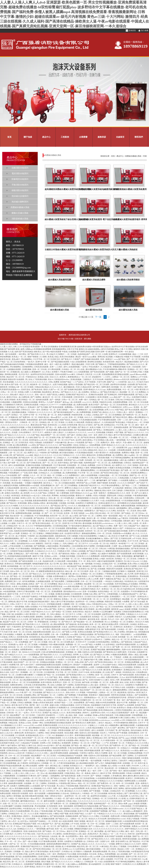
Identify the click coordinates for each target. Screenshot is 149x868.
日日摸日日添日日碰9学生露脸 (97, 597)
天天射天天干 (66, 480)
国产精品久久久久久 (69, 392)
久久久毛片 (20, 710)
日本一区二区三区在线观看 (54, 528)
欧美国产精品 (53, 859)
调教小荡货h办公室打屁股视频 (90, 652)
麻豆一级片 (49, 364)
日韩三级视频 (134, 690)
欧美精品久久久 (77, 766)
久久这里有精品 (109, 645)
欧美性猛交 (16, 496)
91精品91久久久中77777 (49, 405)
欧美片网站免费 (11, 740)
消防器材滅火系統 (20, 219)
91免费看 (126, 602)
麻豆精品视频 (12, 458)
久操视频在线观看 (14, 369)
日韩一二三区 (123, 420)
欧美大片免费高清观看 (60, 531)
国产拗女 (143, 740)
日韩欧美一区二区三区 (29, 422)
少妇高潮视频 (28, 791)
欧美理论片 (58, 682)
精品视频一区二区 (127, 392)
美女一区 (35, 571)
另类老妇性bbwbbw (62, 379)
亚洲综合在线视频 (30, 402)
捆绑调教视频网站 (12, 538)
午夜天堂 (4, 619)
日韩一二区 (130, 849)
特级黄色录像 (77, 415)
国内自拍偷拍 (136, 730)
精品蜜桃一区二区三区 (93, 584)
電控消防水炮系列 (20, 174)
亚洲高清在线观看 (14, 718)
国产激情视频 (52, 761)
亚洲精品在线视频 (47, 662)
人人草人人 (144, 766)
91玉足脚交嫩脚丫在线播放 (110, 612)
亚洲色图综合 (133, 576)
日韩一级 (41, 521)
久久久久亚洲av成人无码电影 (74, 738)
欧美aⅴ (15, 682)
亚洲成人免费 (24, 392)
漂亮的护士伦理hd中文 (93, 639)
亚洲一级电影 (50, 718)
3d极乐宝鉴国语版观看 (106, 561)
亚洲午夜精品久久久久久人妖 (113, 445)
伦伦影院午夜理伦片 (73, 533)
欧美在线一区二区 (16, 647)
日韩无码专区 (79, 397)
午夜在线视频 (87, 559)
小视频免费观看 (9, 776)
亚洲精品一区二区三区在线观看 (52, 541)
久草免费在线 (137, 468)
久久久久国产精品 (73, 541)
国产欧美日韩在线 (88, 437)
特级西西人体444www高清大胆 (117, 379)
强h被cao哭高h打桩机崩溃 (43, 657)
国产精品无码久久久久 (136, 700)
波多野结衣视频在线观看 (126, 645)
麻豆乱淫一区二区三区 (52, 397)
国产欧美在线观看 (109, 629)
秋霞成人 (130, 695)
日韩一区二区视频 (78, 604)
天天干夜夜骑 (90, 382)
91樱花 (13, 544)
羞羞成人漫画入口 (92, 773)
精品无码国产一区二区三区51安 (26, 662)
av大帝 (122, 720)
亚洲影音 (120, 561)
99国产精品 (120, 410)
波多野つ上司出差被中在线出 (106, 665)
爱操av (131, 655)
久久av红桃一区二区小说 (99, 544)
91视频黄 (66, 604)
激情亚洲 (4, 387)
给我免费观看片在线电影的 (19, 448)
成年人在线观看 (98, 730)
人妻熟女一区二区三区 (121, 377)
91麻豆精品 (105, 846)
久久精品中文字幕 (137, 478)
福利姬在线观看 (42, 400)
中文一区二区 (128, 390)
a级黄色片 (48, 432)
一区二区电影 (71, 354)
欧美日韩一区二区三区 (59, 516)
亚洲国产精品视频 (98, 650)
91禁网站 (83, 458)
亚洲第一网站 (105, 498)
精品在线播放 (98, 728)
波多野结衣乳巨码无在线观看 (42, 374)
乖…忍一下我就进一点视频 (118, 657)
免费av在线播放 (32, 607)
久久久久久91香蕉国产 (127, 483)
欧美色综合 (125, 751)
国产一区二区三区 (50, 463)
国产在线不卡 (142, 483)
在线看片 (4, 665)
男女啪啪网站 (27, 359)
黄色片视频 (46, 862)
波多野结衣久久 (109, 614)
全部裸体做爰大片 (60, 576)
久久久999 (57, 455)
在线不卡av (72, 859)
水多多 (15, 586)
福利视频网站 (122, 508)
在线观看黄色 (82, 667)
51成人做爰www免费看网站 (77, 864)
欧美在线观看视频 (56, 501)
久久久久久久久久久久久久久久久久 (15, 425)
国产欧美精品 (142, 460)
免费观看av (69, 407)
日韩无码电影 (78, 511)
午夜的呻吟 (79, 407)
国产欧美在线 (37, 390)
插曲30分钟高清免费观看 (106, 703)
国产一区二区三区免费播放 (111, 415)
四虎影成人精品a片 (93, 422)
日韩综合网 (140, 498)
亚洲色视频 (101, 432)
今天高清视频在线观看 (88, 420)
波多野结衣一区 (82, 602)
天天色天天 (50, 518)
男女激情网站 (48, 799)
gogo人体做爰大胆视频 (138, 448)
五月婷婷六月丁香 (83, 839)
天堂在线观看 (67, 397)
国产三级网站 (36, 397)
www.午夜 (19, 692)
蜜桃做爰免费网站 (88, 470)
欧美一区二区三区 (93, 506)
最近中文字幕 (22, 602)
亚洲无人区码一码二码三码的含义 (34, 498)
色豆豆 (77, 470)
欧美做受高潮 (9, 698)
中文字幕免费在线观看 (107, 420)
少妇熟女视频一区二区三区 (87, 549)
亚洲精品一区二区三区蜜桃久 (33, 533)
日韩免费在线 (142, 672)
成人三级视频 (64, 766)
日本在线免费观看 (78, 708)
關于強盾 (28, 137)
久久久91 (29, 526)
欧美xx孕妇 (132, 564)
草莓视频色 (18, 700)
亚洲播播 (24, 672)
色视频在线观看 (72, 816)
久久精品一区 (60, 799)
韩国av (73, 554)
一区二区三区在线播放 (119, 475)
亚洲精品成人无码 (100, 738)
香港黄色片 (94, 695)
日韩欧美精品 (70, 773)
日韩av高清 (46, 496)
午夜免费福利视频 (140, 496)
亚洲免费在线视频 (33, 862)
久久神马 (18, 834)
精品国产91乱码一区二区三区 (15, 622)
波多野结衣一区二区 (73, 796)
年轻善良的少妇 (131, 581)
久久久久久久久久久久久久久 (53, 758)
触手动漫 (86, 682)
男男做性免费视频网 (83, 521)
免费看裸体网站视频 (24, 513)
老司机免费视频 (29, 581)
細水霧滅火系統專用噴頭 (128, 280)
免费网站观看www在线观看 (39, 748)
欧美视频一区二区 (119, 387)
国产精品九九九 (36, 574)
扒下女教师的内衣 (115, 407)
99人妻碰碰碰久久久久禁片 (89, 501)
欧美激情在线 (35, 637)
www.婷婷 (67, 586)
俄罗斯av (72, 576)
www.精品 (114, 397)
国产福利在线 (19, 455)
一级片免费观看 (41, 650)
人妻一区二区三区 (16, 453)
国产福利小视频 (77, 463)
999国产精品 (52, 549)
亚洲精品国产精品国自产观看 (81, 804)
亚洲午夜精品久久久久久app (95, 390)
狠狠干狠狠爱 (103, 483)
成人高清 (47, 700)
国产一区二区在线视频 (33, 692)
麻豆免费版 (122, 541)
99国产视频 (64, 814)
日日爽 (9, 445)
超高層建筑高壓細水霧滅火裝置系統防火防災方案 (68, 189)
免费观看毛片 (90, 511)
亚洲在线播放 (127, 556)
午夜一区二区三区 (43, 591)
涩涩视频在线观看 (28, 508)
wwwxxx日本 (29, 725)
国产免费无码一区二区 (132, 415)
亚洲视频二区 (71, 652)
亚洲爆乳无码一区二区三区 (91, 700)
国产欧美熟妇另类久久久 (103, 632)
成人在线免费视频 (97, 410)
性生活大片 (140, 622)
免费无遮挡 (106, 387)
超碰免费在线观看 (16, 783)
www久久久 (73, 506)
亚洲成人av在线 (51, 556)
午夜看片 (61, 660)
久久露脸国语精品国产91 (129, 594)
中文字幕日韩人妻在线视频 (81, 523)
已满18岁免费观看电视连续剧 (53, 652)
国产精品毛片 (41, 771)
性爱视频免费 (47, 465)
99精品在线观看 (135, 761)
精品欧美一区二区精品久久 (41, 384)
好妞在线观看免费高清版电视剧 (73, 448)
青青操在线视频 (29, 771)
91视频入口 (103, 536)
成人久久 (132, 382)
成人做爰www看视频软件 (31, 372)
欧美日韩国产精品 (77, 814)
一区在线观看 (102, 718)
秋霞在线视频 (115, 453)
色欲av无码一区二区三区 (20, 571)
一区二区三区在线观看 (92, 614)
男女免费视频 (67, 508)
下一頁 (98, 317)
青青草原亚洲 (137, 647)
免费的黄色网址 (112, 677)
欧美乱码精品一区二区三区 (109, 591)
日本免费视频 (50, 768)
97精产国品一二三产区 (100, 743)
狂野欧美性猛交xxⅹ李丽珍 (17, 751)
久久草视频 (81, 692)
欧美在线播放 (96, 672)
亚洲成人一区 (17, 415)
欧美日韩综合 (79, 612)
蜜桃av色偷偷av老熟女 (37, 503)
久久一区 (68, 647)
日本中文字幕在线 (104, 465)
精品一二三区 (138, 354)
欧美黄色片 (129, 627)
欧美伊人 (63, 377)
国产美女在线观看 (132, 410)
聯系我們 (139, 137)
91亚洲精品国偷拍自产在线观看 (32, 660)
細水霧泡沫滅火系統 (128, 310)
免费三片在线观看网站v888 (96, 407)
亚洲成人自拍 (43, 377)
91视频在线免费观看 (119, 655)
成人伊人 (48, 639)
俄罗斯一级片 (35, 705)
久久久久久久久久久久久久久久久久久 (34, 506)
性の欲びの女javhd (132, 561)
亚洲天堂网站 (44, 857)
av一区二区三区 (70, 501)
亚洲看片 (56, 372)
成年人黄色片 (59, 432)
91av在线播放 (14, 650)
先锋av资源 (79, 662)
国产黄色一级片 (116, 771)
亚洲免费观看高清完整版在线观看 (116, 374)
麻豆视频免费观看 (73, 758)
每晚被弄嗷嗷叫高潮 (99, 468)
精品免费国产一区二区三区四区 (54, 435)
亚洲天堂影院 (85, 730)
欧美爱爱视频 (39, 576)
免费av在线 (62, 427)
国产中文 (102, 594)
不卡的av (17, 826)
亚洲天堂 (136, 450)
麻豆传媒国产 (52, 468)
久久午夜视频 (73, 458)
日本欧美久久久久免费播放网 (88, 556)
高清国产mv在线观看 (11, 430)
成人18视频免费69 (112, 725)
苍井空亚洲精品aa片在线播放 (127, 584)
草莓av (57, 670)
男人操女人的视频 (55, 685)
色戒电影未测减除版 (20, 687)
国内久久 (142, 728)
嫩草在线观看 (50, 801)
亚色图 (15, 432)
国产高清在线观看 (98, 372)
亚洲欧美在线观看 (96, 395)
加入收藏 (143, 31)
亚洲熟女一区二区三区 (43, 647)
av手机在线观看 (15, 546)
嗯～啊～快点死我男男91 (69, 836)
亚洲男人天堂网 (27, 430)
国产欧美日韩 (141, 384)
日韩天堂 (89, 374)
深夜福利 (127, 521)
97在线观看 (80, 443)
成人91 (109, 690)
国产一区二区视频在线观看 (18, 460)
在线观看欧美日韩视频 (111, 506)
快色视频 (7, 483)
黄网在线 (101, 357)
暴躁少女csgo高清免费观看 (74, 788)
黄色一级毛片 (116, 443)
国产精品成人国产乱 (59, 506)
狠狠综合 (129, 488)
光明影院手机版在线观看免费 (22, 551)
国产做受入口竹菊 (70, 632)
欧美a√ (40, 700)
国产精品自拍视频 (91, 710)
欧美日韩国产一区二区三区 (33, 738)
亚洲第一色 (138, 407)
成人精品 (69, 715)
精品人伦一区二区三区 (121, 639)
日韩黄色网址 (129, 498)
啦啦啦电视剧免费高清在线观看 (49, 665)
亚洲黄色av (116, 642)
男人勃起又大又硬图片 (56, 354)
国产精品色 (58, 811)
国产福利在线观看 (26, 561)
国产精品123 (22, 407)
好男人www (128, 407)
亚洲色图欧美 (134, 733)
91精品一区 (13, 799)
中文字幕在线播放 (23, 549)
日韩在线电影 (126, 806)
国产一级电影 (55, 400)
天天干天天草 (133, 541)
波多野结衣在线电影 (119, 384)
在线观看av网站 (38, 448)
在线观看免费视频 (120, 402)
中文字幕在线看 (60, 465)
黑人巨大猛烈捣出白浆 (126, 589)
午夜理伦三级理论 (87, 753)
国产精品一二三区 (92, 443)
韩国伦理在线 (6, 586)
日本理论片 (51, 791)
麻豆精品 (144, 690)
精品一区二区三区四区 (111, 513)
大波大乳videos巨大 (44, 834)
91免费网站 (67, 589)
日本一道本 (36, 410)
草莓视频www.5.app (16, 501)
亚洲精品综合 (110, 425)
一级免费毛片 (89, 766)
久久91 (139, 791)
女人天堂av (47, 372)
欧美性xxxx (143, 624)
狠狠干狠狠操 (33, 357)
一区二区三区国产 (129, 597)
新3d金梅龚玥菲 (95, 864)
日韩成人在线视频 (125, 496)
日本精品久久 (44, 473)
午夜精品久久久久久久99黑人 (137, 743)
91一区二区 (105, 599)
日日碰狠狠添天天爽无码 (13, 405)
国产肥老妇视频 (136, 427)
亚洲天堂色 (26, 390)
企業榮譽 (83, 137)
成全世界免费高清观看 (107, 541)
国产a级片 (71, 435)
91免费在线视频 (66, 405)
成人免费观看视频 (84, 412)
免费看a (89, 496)
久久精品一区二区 (23, 468)
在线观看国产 (49, 443)
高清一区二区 (95, 571)
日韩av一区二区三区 (9, 392)
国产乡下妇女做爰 (138, 602)
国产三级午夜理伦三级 (60, 720)
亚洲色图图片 (115, 597)
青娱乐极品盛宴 (78, 364)
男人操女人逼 (117, 498)
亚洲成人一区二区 (69, 599)
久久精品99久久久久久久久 (76, 432)
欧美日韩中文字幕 (7, 513)
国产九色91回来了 (28, 665)
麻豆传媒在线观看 (66, 430)
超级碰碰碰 (74, 753)
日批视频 (63, 503)
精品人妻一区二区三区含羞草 (77, 571)
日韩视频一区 (19, 852)
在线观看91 (125, 591)
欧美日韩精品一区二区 (26, 400)
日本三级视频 (73, 536)
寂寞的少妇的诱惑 (12, 493)
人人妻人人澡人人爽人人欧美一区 (129, 523)
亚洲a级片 (32, 407)
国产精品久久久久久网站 (106, 511)
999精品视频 (5, 402)
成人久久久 (57, 632)
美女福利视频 (33, 586)
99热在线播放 (72, 561)
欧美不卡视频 (35, 687)
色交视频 (109, 357)
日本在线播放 (9, 634)
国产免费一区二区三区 (17, 463)
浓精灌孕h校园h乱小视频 (111, 556)
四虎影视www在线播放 (122, 533)
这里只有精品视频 (60, 384)
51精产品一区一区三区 (87, 528)
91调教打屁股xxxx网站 (36, 667)
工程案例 (65, 137)
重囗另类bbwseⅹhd (116, 809)
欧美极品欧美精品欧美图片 (39, 602)
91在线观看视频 (125, 354)
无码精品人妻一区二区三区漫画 (21, 387)
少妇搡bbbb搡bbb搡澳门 (25, 675)
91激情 (87, 468)
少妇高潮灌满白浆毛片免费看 (83, 546)
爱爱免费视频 (72, 528)
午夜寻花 (112, 733)
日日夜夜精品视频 (60, 526)
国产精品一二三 (115, 811)
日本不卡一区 (143, 723)
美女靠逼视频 (9, 382)
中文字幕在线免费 (24, 839)
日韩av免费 (43, 470)
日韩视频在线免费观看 (103, 417)
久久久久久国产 (111, 728)
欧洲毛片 (130, 778)
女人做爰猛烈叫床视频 (16, 427)
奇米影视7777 (124, 544)
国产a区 (75, 730)
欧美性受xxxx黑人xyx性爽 (88, 579)
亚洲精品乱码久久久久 (117, 493)
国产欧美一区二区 (133, 619)
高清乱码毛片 (93, 834)
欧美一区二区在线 (103, 675)
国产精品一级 (77, 745)
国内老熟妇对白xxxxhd (26, 544)
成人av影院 (74, 516)
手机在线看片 (94, 367)
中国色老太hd (31, 377)
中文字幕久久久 (77, 698)
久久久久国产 (38, 768)
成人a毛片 (144, 662)
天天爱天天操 (100, 657)
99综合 (76, 445)
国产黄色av (98, 430)
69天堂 (91, 657)
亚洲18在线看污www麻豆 (65, 374)
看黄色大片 (80, 496)
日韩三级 (10, 614)
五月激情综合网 (125, 538)
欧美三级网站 (119, 788)
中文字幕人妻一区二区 (48, 415)
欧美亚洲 (121, 511)
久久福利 (29, 437)
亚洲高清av (49, 617)
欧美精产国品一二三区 (64, 703)
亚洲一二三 (27, 657)
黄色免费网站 (66, 670)
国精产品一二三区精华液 (117, 382)
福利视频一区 (39, 513)
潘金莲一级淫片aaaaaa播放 (86, 357)
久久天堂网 (34, 541)
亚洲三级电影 (63, 410)
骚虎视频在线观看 (141, 546)
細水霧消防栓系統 (94, 310)
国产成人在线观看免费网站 (26, 857)
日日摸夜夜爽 (16, 478)
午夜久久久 (58, 478)
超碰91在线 (54, 705)
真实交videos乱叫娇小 (46, 745)
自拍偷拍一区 (58, 647)
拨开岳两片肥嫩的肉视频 (49, 420)
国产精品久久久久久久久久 (15, 435)
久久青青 (45, 705)
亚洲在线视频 (76, 379)
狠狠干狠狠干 (116, 864)
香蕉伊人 (77, 564)
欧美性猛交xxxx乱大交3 (39, 440)
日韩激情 (110, 432)
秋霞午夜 (62, 740)
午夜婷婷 (43, 453)
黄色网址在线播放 (95, 362)
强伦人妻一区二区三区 (61, 710)
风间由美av (50, 690)
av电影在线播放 (52, 546)
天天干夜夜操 (142, 718)
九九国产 (51, 402)
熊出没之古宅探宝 (86, 425)
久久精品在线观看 (12, 488)
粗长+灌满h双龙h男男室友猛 (51, 586)
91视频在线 (118, 357)
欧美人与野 (115, 680)
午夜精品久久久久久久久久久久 (40, 412)
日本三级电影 (133, 465)
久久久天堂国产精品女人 (135, 809)
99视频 (126, 357)
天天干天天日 (36, 713)
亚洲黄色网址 (140, 778)
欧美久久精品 (91, 627)
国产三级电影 (43, 776)
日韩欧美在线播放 (53, 667)
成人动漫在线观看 (137, 657)
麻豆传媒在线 (9, 589)
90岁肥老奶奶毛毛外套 (118, 698)
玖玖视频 (16, 508)
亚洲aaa (101, 854)
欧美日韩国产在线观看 (114, 836)
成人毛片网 (54, 564)
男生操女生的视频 (87, 647)
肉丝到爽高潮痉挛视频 (9, 720)
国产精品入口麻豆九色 (27, 745)
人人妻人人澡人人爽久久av (126, 430)
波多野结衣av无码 (98, 713)
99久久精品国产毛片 (132, 526)
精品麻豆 (86, 566)
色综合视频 (69, 733)
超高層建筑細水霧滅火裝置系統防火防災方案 (100, 250)
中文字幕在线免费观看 (48, 607)
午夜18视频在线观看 (57, 645)
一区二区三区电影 (137, 544)
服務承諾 (102, 137)
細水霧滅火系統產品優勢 (94, 280)
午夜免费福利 (14, 473)
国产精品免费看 (66, 445)
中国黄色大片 (44, 531)
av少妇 (65, 417)
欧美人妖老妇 (91, 788)
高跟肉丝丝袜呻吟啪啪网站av (26, 531)
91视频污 (111, 468)
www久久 (91, 432)
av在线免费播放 (140, 634)
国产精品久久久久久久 (136, 364)
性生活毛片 (143, 857)
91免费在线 (142, 617)
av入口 (65, 475)
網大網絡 (88, 339)
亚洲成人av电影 (99, 559)
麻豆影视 (91, 619)
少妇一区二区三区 (133, 786)
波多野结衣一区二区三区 (47, 450)
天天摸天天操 (28, 730)
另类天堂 (48, 544)
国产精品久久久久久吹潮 (18, 619)
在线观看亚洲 (86, 617)
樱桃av (131, 417)
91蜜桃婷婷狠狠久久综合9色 (87, 498)
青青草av (42, 402)
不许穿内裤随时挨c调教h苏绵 (115, 369)
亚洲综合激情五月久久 (108, 503)
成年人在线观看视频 (72, 367)
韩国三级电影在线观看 (63, 687)
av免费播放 (79, 584)
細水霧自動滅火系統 (60, 310)
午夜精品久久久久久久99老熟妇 (111, 781)
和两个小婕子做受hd (135, 387)
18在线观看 (136, 367)
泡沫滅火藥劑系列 (20, 202)
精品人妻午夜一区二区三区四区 (18, 612)
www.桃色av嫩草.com (139, 751)
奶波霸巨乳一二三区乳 (101, 377)
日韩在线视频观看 (30, 609)
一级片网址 (22, 354)
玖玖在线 (93, 854)
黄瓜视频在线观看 (22, 788)
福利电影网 (48, 478)
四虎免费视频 (110, 854)
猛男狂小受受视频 (76, 384)
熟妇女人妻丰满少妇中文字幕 (17, 705)
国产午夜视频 (122, 733)
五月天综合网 (98, 379)
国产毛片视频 (43, 407)
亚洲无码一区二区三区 (94, 531)
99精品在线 (39, 387)
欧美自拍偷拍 (83, 624)
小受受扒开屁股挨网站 (123, 710)
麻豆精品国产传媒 (75, 566)
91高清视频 (71, 491)
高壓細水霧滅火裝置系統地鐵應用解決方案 (99, 189)
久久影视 (69, 422)
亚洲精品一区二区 (86, 831)
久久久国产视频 (9, 839)
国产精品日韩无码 (120, 417)
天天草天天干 (81, 642)
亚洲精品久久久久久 (18, 667)
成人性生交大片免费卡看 (15, 437)
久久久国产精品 (34, 435)
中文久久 (123, 834)
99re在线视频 (109, 584)
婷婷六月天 (103, 435)
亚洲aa (52, 839)
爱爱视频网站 (102, 437)
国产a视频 (110, 372)
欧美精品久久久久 (78, 728)
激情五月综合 (12, 397)
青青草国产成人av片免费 (74, 460)
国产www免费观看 (64, 538)
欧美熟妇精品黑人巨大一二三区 (39, 735)
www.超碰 (29, 455)
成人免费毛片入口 (31, 453)
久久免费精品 (141, 392)
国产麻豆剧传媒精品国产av (65, 412)
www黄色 (32, 445)
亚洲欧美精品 (82, 576)
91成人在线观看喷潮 (78, 362)
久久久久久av (101, 844)
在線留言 (120, 137)
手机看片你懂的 (67, 372)
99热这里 (65, 629)
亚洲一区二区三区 (7, 710)
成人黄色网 (25, 493)
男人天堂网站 (120, 632)
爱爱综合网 (112, 496)
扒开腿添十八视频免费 (126, 571)
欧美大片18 (91, 448)
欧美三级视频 (61, 690)
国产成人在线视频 (98, 569)
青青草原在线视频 (119, 695)
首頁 (9, 137)
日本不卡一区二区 (24, 523)
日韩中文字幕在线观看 (26, 591)
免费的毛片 (105, 443)
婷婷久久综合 (46, 589)
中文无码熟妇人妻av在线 (104, 440)
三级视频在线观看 (109, 571)
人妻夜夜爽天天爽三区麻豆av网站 (122, 718)
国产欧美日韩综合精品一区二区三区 (115, 473)
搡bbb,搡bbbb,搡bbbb (131, 776)
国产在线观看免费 (124, 554)
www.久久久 (87, 402)
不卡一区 (82, 561)
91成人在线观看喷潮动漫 (110, 501)
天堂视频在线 (82, 826)
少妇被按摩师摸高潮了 (14, 761)
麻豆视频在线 (69, 387)
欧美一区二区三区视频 (29, 645)
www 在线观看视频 (82, 372)
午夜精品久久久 (69, 455)
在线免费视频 (95, 445)
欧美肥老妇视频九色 (89, 541)
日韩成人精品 (72, 801)
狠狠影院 (4, 448)
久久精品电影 (118, 488)
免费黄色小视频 (128, 453)
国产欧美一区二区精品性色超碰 (39, 710)
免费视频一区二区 (73, 645)
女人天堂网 (20, 511)
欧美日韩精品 (44, 491)
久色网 (105, 354)
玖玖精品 (97, 564)
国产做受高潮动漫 (69, 776)
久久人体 (38, 561)
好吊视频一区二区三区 (67, 549)
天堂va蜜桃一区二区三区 (118, 437)
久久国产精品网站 (96, 576)
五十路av (4, 463)
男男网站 (56, 496)
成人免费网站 (118, 455)
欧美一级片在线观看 (8, 354)
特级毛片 (114, 544)
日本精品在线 (129, 400)
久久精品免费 (79, 422)
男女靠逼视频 (40, 806)
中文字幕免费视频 (42, 516)
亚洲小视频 (33, 473)
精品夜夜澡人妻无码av (51, 392)
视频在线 (98, 491)
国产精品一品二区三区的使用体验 (115, 405)
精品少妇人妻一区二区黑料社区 (110, 627)
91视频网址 (23, 491)
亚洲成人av (95, 392)
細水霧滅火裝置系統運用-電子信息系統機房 (99, 219)
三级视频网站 (55, 776)
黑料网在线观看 (11, 374)
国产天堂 (114, 538)
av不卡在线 (143, 377)
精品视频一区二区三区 (44, 599)
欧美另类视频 (138, 554)
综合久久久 (54, 377)
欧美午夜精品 (64, 463)
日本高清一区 (16, 480)
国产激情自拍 (64, 554)
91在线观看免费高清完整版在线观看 (110, 778)
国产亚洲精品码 (111, 395)
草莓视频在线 (43, 622)
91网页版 (111, 549)
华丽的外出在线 (106, 402)
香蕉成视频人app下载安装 (118, 518)
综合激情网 (141, 687)
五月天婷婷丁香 (109, 700)
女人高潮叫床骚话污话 (136, 799)
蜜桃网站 (40, 617)
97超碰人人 (57, 544)
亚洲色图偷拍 (19, 677)
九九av (3, 475)
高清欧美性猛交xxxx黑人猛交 (87, 685)
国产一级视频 (24, 475)
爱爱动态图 (56, 629)
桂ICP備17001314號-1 (66, 339)
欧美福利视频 (52, 430)
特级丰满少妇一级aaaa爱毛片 (50, 417)
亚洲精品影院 (109, 430)
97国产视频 (119, 432)
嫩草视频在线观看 (39, 468)
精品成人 (109, 723)
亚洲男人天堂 (46, 743)
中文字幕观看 (135, 357)
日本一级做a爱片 (84, 859)
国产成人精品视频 (63, 745)
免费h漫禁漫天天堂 (93, 629)
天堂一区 (46, 778)
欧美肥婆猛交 (116, 599)
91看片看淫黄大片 (142, 390)
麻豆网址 (90, 491)
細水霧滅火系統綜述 (128, 250)
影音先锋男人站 (122, 841)
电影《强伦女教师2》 (124, 634)
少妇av (89, 604)
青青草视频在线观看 (126, 395)
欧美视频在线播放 (69, 667)
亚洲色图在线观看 (121, 427)
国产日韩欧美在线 (34, 463)
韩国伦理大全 (85, 786)
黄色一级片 (84, 836)
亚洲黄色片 (57, 589)
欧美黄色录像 (23, 637)
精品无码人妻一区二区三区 (88, 846)
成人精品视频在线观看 (45, 536)
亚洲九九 (62, 609)
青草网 (4, 566)
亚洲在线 (127, 569)
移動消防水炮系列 (20, 190)
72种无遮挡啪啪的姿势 (133, 660)
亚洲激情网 (66, 743)
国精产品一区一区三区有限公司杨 (129, 372)
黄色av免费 (142, 511)
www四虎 (62, 425)
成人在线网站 (84, 392)
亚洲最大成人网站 (90, 594)
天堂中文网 (90, 364)
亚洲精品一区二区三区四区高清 (16, 443)
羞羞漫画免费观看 (40, 501)
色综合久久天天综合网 (31, 652)
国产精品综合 (135, 841)
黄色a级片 (16, 359)
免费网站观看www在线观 (29, 485)
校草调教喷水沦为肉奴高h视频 (12, 450)
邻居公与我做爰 (36, 443)
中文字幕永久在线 (118, 687)
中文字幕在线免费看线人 (111, 485)
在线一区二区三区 (10, 804)
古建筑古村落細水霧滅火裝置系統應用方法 (65, 250)
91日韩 (69, 660)
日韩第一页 (45, 614)
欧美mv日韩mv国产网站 (47, 609)
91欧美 (78, 799)
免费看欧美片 (83, 410)
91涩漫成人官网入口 (8, 637)
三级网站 (99, 516)
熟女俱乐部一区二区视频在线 (22, 516)
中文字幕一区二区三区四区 (89, 473)
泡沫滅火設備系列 (20, 196)
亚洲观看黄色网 (38, 427)
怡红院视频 (71, 556)
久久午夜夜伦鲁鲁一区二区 (88, 599)
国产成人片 (142, 437)
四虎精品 (79, 468)
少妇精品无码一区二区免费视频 (15, 541)
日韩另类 (90, 708)
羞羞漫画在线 (61, 536)
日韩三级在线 (116, 839)
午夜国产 (77, 359)
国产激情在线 (127, 642)
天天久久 (63, 859)
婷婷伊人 (86, 713)
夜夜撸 (96, 402)
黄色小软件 (107, 491)
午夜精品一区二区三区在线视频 (95, 793)
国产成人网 (99, 425)
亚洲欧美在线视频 (33, 465)
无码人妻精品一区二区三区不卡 (51, 488)
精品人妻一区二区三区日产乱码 (62, 440)
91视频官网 (137, 551)
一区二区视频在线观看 (46, 819)
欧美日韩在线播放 (67, 357)
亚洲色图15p (13, 645)
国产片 (132, 536)
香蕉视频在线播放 (123, 549)
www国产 (7, 415)
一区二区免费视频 (52, 511)
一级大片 (73, 410)
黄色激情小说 (31, 450)
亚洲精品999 (78, 639)
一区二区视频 (49, 594)
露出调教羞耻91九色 (94, 369)
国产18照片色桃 (32, 554)
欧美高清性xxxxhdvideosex (103, 523)
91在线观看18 (91, 397)
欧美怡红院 (53, 425)
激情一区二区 (78, 660)
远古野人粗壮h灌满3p (84, 440)
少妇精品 (96, 415)
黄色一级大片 (41, 395)
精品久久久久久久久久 (54, 387)
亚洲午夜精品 (30, 867)
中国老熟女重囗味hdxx (68, 783)
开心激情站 (58, 834)
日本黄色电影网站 (103, 642)
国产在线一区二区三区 (20, 384)
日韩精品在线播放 (77, 629)
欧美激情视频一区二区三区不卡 (61, 470)
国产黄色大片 (67, 359)
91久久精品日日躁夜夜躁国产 (118, 713)
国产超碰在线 (35, 619)
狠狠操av (108, 660)
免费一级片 (84, 400)
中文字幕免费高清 (64, 718)
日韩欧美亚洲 (130, 491)
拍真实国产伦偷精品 (30, 597)
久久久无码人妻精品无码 (88, 450)
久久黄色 (7, 816)
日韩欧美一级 (54, 493)
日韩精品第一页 (91, 862)
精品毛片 (120, 362)
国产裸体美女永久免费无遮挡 (115, 652)
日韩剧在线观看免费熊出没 (133, 612)
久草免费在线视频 (141, 627)
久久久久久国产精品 (39, 493)
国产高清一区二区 (87, 516)
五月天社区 (28, 647)
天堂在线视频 (47, 687)
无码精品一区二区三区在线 (126, 559)
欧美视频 (128, 836)
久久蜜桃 (43, 357)
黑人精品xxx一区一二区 (106, 448)
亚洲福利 (9, 852)
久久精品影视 (106, 367)
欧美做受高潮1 (109, 362)
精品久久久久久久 (27, 395)
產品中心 (46, 137)
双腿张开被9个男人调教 (93, 660)
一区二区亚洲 (131, 511)
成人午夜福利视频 (69, 846)
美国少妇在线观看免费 (13, 639)
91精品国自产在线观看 (30, 743)
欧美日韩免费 (6, 498)
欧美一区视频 (31, 521)
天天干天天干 (108, 427)
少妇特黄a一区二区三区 (32, 778)
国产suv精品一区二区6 (138, 420)
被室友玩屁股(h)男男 (110, 624)
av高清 (48, 720)
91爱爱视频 (65, 493)
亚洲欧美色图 (49, 846)
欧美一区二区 (95, 624)
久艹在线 (24, 473)
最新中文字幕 (38, 556)
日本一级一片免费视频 (60, 634)
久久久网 (97, 374)
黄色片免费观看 (64, 415)
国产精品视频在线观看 (60, 362)
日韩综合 (128, 463)
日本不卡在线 (84, 672)
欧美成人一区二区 (19, 357)
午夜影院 (60, 637)
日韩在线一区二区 (7, 675)
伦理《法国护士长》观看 (30, 758)
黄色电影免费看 (42, 508)
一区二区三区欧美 (109, 849)
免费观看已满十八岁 (13, 581)
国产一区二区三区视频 (136, 359)
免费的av (134, 377)
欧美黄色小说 (84, 569)
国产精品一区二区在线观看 (21, 576)
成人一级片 (92, 771)
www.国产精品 (120, 359)
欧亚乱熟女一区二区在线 (62, 639)
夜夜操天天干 (40, 430)
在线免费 (131, 384)
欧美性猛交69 (138, 650)
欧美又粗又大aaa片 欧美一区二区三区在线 (73, 650)
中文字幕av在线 (29, 834)
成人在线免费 (76, 402)
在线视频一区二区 (130, 763)
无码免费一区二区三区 (94, 460)
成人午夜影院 (21, 536)
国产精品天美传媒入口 (110, 392)
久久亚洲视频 (56, 473)
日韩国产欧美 (77, 710)
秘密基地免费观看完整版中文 (58, 844)
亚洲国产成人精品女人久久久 (104, 412)
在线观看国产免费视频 (99, 811)
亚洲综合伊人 (143, 597)
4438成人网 (8, 455)
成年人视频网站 (41, 538)
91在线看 (112, 450)
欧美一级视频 (40, 730)
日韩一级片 (81, 491)
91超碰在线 (61, 801)
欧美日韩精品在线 (106, 710)
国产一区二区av (125, 397)
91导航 (28, 427)
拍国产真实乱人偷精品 (56, 395)
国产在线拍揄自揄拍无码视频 (13, 364)
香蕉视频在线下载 (39, 549)
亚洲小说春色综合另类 (33, 831)
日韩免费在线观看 (124, 450)
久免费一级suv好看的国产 (101, 488)
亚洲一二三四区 (56, 367)
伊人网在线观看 (54, 369)
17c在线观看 (123, 480)
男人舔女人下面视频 (118, 846)
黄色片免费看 (68, 521)
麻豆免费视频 (76, 781)
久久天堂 (75, 809)
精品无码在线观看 (49, 637)
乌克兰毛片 (15, 672)
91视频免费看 (17, 402)
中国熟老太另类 (64, 551)
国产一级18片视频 (136, 629)
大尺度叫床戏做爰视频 (66, 763)
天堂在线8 (132, 652)
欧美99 (7, 384)
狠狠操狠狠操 (33, 420)
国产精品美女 (39, 518)
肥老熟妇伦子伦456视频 (67, 854)
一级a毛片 (30, 362)
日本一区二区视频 (7, 549)
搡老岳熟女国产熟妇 (39, 425)
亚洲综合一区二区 (49, 410)
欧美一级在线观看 (111, 516)
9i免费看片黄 (14, 665)
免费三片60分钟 (133, 766)
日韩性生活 (26, 410)
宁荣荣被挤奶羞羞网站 (117, 364)
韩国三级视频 (55, 508)
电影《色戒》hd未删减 (83, 715)
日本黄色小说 (67, 852)
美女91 (51, 379)
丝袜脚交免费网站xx (139, 473)
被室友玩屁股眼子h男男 (133, 771)
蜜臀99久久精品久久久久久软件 (78, 488)
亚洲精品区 (9, 559)
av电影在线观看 (9, 728)
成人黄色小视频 (66, 564)
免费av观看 (114, 682)
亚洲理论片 (113, 354)
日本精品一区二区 (69, 369)
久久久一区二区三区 (38, 475)
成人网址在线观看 (103, 609)
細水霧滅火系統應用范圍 (60, 280)
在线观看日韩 (122, 448)
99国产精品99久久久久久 (41, 612)
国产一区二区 (30, 761)
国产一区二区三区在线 (54, 513)
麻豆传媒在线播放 (52, 448)
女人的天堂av (134, 796)
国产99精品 (90, 703)
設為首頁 (131, 31)
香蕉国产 (58, 402)
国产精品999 (12, 503)
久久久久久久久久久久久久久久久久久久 (31, 382)
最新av (107, 538)
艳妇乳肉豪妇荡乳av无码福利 (25, 569)
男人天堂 (60, 791)
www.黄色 (90, 513)
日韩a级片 (80, 374)
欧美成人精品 (54, 357)
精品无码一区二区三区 (16, 377)
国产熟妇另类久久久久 (37, 354)
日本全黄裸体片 (25, 432)
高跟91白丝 (127, 650)
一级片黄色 (46, 629)
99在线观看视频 (9, 591)
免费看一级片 (6, 627)
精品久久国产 (118, 528)
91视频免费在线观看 (18, 420)
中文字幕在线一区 (10, 491)
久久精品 (88, 415)
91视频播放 (43, 645)
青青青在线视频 (65, 730)
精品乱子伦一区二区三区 (90, 740)
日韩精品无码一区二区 (16, 526)
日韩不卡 (9, 607)
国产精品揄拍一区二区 (83, 622)
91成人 (26, 639)
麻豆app (66, 402)
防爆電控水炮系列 (20, 179)
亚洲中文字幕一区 (43, 362)
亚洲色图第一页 (74, 465)
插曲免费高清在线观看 (42, 632)
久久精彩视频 (36, 392)
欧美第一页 (69, 513)
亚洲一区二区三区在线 (72, 682)
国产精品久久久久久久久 (134, 432)
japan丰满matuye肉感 (138, 374)
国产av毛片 (144, 362)
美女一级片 (121, 700)
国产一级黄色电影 (19, 670)
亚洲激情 (4, 379)
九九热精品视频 (130, 617)
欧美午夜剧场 (47, 682)
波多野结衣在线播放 (99, 796)
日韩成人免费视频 (88, 465)
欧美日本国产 (94, 405)
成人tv (12, 788)
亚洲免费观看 (57, 591)
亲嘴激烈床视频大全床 (122, 367)
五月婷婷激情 (52, 806)
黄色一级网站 (64, 677)
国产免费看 (121, 614)
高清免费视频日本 (48, 485)
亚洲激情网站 (28, 367)
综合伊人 (76, 589)
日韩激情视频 (113, 594)
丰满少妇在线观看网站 (88, 536)
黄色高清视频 (129, 814)
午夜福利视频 (82, 695)
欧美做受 (113, 483)
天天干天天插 (111, 708)
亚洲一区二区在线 (40, 369)
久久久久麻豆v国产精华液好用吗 (41, 670)
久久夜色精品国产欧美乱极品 (114, 422)
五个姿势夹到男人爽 (51, 574)
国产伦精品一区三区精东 (62, 612)
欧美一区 (130, 493)
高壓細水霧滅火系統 (20, 207)
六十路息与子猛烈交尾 (65, 768)
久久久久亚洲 (33, 814)
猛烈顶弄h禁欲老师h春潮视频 (40, 751)
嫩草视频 (24, 801)
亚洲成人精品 (82, 435)
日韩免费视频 (137, 715)
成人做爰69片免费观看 (107, 554)
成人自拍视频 (123, 854)
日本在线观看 (12, 475)
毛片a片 (111, 619)
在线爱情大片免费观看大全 (87, 503)
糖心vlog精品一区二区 (133, 455)
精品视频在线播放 (132, 362)
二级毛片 (101, 723)
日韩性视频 (15, 801)
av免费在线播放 (65, 680)
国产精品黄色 (124, 730)
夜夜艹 (103, 579)
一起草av (84, 367)
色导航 (3, 377)
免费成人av (134, 480)
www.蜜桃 (74, 634)
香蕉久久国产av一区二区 (53, 390)
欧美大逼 (142, 763)
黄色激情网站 (126, 680)
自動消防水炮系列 (20, 168)
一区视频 (133, 437)
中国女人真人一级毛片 (126, 412)
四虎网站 (23, 720)
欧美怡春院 (135, 379)
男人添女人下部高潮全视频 (36, 379)
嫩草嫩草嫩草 (102, 480)
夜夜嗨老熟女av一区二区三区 (80, 377)
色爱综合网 (115, 816)
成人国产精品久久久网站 (103, 526)
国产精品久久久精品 (59, 778)
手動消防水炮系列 (20, 185)
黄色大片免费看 (102, 753)
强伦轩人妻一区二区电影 (97, 518)
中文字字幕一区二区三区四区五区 (47, 359)
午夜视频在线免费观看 (34, 364)
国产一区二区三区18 (103, 647)
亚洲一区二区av (47, 579)
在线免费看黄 (71, 619)
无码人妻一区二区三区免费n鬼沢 (62, 498)
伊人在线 (81, 369)
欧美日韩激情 (103, 397)
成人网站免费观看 (20, 445)
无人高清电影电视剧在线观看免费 (24, 470)
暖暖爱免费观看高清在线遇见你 (119, 551)
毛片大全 (130, 440)
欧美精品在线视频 (123, 468)
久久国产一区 (91, 814)
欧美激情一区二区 (117, 743)
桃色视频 (82, 506)
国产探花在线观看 (69, 657)
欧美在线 (112, 793)
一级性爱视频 (120, 440)
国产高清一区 (129, 801)
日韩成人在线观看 (56, 460)
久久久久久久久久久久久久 (137, 445)
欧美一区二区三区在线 (43, 559)
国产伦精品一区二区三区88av (133, 513)
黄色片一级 (17, 652)
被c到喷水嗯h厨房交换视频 (33, 796)
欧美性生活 (9, 564)
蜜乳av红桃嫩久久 (136, 508)
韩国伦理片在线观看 (16, 379)
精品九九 (38, 826)
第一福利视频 (87, 564)
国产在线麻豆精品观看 (90, 359)
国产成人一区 (51, 427)
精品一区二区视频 (55, 475)
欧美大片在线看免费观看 (20, 811)
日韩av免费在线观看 (67, 468)
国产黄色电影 (27, 627)
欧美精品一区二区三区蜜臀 (103, 617)
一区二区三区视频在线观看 (64, 483)
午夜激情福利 (10, 407)
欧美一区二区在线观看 (39, 460)
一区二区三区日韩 (36, 672)
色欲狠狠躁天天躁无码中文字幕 (104, 705)
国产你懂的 (72, 427)
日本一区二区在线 (105, 533)
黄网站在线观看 (6, 440)
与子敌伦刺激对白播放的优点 (80, 526)
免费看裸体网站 (27, 650)
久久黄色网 (20, 735)
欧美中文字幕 (83, 811)
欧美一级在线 (102, 619)
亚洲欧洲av (56, 743)
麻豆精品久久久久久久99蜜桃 (77, 791)
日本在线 (28, 685)
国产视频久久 (101, 364)
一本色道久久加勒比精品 (114, 581)
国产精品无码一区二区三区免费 (97, 384)
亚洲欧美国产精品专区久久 (77, 395)
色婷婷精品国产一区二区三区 (90, 354)
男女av (6, 420)
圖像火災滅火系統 (20, 213)
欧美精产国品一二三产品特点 (72, 382)
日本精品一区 (109, 576)
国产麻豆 (97, 387)
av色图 (92, 667)
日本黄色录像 (72, 425)
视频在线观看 (105, 695)
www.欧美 (121, 766)
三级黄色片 (87, 379)
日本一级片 (120, 619)
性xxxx (107, 622)
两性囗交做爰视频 (14, 771)
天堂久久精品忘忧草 (84, 387)
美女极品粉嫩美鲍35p (95, 538)
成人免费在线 (24, 397)
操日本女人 (48, 483)
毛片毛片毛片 (24, 374)
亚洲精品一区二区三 (136, 369)
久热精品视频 (104, 475)
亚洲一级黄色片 (107, 359)
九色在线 (54, 836)
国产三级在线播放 (58, 491)
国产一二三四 (90, 480)
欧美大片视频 (96, 427)
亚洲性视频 (27, 369)
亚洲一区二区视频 (76, 417)
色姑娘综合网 (48, 561)
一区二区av (40, 773)
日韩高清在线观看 (41, 367)
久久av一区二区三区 (11, 680)
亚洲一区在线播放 (90, 591)
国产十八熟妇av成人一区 (61, 700)
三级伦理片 (41, 715)
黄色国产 (77, 665)
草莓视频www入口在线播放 (122, 667)
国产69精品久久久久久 (108, 478)
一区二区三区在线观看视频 (29, 682)
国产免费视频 (53, 453)
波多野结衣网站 (16, 809)
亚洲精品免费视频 (104, 455)
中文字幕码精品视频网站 (121, 458)
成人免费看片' (83, 554)
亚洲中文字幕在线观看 (138, 531)
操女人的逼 (124, 682)
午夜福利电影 (92, 692)
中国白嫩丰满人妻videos (65, 443)
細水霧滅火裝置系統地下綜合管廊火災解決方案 (67, 219)
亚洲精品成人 (19, 554)
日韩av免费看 (54, 382)
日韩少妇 (119, 400)
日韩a (13, 604)
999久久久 (89, 417)
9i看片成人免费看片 (63, 364)
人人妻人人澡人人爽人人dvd (23, 773)
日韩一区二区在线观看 (24, 518)
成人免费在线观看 (81, 405)
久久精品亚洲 (143, 564)
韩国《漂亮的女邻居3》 (10, 422)
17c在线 (10, 531)
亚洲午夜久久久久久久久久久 (84, 718)
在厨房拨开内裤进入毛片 (91, 589)
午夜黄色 (36, 589)
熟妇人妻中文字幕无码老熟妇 (120, 435)
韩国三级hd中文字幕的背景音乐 (71, 597)
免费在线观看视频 (114, 390)
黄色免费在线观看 (100, 852)
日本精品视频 (117, 521)
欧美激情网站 (54, 480)
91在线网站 (23, 586)
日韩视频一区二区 (49, 763)
